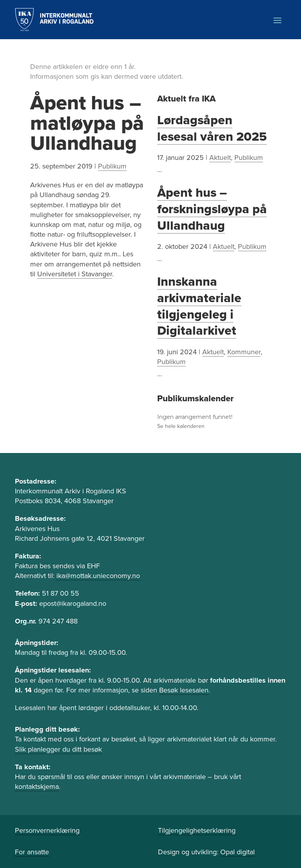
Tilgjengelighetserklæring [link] (197, 830)
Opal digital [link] (238, 852)
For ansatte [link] (32, 852)
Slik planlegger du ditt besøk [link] (58, 749)
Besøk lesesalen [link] (184, 690)
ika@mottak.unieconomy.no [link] (98, 576)
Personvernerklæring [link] (47, 830)
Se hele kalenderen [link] (181, 426)
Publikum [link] (112, 166)
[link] (54, 20)
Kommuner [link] (244, 352)
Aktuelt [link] (220, 158)
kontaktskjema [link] (37, 786)
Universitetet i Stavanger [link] (75, 274)
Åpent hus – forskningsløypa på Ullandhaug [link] (212, 209)
